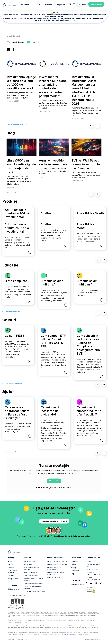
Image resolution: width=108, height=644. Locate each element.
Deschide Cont (96, 4)
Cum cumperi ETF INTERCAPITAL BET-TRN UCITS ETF (53, 341)
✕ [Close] (74, 20)
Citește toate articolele (16, 125)
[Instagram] (96, 583)
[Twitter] (101, 583)
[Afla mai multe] (30, 252)
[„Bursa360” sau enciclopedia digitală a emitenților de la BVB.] (22, 147)
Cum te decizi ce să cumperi (33, 583)
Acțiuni (10, 561)
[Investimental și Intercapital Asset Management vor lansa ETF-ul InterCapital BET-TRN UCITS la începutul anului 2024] (86, 64)
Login (84, 4)
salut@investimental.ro (94, 565)
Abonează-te (54, 481)
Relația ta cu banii (29, 561)
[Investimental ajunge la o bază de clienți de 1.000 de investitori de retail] (22, 64)
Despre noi (75, 561)
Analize (46, 224)
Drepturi (10, 564)
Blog (72, 574)
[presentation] (91, 126)
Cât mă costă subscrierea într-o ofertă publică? (89, 411)
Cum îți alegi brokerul (31, 575)
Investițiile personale (31, 572)
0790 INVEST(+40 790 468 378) (93, 578)
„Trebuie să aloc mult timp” (52, 283)
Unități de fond (13, 578)
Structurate (12, 575)
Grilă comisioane (13, 589)
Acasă (10, 36)
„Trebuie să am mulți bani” (87, 283)
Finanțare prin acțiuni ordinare (57, 564)
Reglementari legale (67, 634)
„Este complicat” (16, 281)
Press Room (75, 570)
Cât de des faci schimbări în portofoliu (33, 587)
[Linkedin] (91, 583)
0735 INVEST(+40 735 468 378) (93, 573)
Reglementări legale (78, 584)
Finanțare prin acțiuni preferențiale (54, 568)
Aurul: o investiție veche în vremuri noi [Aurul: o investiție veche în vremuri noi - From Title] (53, 162)
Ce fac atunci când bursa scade (34, 591)
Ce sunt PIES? (14, 336)
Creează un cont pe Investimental (54, 521)
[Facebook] (86, 583)
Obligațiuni (11, 567)
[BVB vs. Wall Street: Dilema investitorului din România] (86, 147)
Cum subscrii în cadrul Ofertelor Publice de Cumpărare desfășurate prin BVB (88, 344)
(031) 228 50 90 (92, 569)
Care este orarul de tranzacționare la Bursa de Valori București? (17, 412)
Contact (90, 561)
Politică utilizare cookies (93, 639)
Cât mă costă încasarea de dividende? (50, 411)
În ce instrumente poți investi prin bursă (33, 579)
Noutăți (74, 567)
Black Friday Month (85, 226)
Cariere (73, 564)
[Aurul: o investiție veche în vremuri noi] (54, 147)
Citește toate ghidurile (11, 383)
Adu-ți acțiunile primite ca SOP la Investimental (17, 228)
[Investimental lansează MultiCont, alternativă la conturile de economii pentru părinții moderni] (54, 64)
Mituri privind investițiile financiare (31, 568)
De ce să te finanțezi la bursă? (58, 561)
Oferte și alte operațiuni (12, 571)
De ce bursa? (28, 564)
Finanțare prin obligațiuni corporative (55, 573)
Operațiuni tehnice (54, 577)
